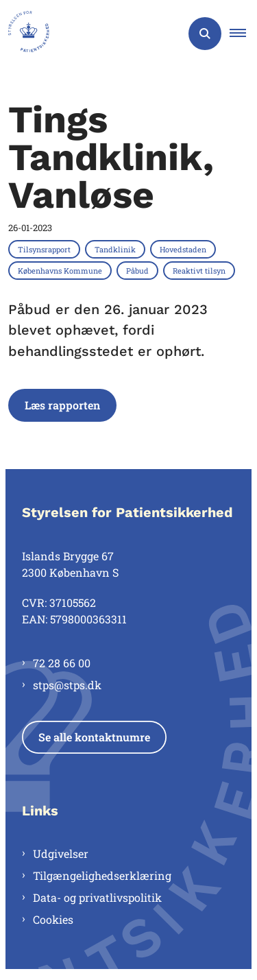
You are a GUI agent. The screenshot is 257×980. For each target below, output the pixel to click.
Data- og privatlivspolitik (97, 897)
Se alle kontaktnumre (94, 737)
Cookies (53, 919)
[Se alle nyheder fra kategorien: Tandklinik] (117, 249)
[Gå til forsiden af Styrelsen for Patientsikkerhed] (25, 34)
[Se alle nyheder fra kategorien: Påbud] (139, 270)
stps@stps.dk (67, 685)
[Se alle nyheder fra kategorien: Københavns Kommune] (61, 270)
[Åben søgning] (205, 34)
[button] (243, 34)
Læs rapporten (62, 405)
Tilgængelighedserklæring (102, 875)
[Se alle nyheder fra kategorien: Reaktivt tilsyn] (200, 270)
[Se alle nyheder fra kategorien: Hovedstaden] (184, 249)
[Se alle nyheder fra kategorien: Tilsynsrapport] (46, 249)
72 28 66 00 (62, 663)
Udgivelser (61, 853)
